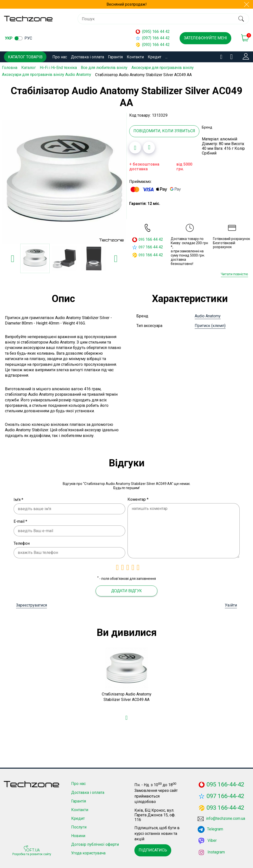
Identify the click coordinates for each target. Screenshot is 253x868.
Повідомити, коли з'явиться (164, 130)
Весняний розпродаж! (127, 4)
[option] (64, 181)
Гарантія (115, 57)
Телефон (22, 543)
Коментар (138, 498)
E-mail (20, 521)
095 (142, 239)
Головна (10, 68)
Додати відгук (126, 590)
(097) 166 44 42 (153, 38)
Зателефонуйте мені (205, 38)
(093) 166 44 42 (153, 45)
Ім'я (18, 499)
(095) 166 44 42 (153, 32)
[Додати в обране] (135, 147)
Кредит (155, 57)
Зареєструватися (32, 604)
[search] (241, 19)
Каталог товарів (25, 57)
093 (142, 254)
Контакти (135, 57)
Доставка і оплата (87, 57)
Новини (78, 835)
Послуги (79, 826)
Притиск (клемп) (210, 325)
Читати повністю (234, 273)
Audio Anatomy (208, 315)
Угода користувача (88, 852)
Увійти (231, 604)
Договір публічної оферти (95, 844)
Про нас (60, 57)
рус (28, 38)
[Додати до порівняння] (149, 147)
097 (142, 246)
